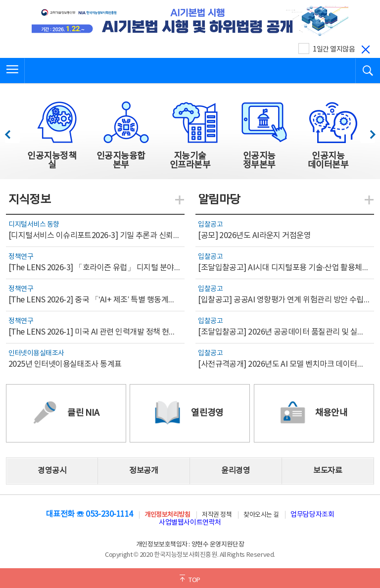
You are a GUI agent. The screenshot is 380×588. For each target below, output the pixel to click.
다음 (367, 132)
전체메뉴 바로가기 (0, 0)
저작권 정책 (217, 515)
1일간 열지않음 (334, 49)
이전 (12, 132)
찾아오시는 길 (261, 515)
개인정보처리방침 (167, 515)
